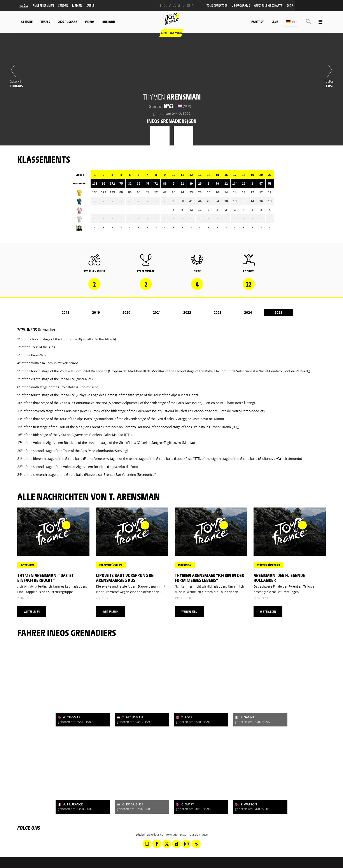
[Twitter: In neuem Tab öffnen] (165, 5)
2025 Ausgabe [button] (67, 22)
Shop (290, 5)
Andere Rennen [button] (43, 5)
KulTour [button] (109, 22)
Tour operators (217, 5)
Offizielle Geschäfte (268, 5)
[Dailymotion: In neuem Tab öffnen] (179, 5)
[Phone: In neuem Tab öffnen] (184, 5)
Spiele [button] (90, 5)
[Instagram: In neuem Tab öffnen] (174, 5)
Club (275, 22)
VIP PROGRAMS (241, 5)
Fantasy (258, 22)
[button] (292, 22)
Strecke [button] (27, 22)
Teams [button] (45, 22)
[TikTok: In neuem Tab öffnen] (170, 5)
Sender (63, 5)
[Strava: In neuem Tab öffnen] (193, 5)
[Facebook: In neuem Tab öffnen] (161, 5)
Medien (77, 5)
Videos (90, 22)
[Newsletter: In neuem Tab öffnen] (188, 5)
